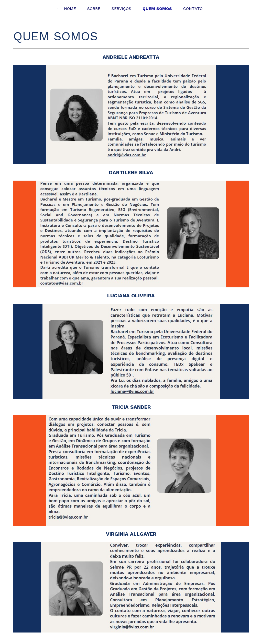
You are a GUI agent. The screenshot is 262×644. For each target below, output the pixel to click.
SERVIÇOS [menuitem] (121, 9)
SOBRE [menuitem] (94, 9)
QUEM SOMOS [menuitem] (157, 9)
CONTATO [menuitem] (193, 9)
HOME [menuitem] (70, 9)
